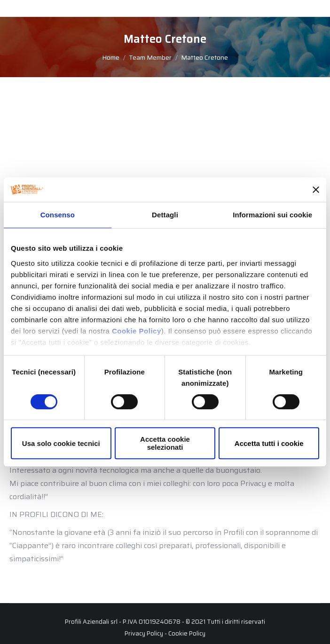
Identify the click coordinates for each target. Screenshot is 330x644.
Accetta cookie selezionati (165, 443)
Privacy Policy (144, 633)
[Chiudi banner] (316, 190)
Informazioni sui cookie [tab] (272, 215)
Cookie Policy (137, 331)
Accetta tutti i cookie (269, 443)
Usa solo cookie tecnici (61, 443)
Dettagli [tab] (165, 215)
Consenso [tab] (58, 215)
